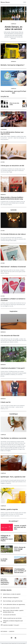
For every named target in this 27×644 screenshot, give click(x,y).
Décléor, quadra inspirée (9, 509)
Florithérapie (4, 130)
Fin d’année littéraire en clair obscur (13, 234)
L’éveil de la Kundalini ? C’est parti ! (13, 368)
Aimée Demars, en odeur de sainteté (14, 28)
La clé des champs (4, 560)
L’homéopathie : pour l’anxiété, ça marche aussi (20, 571)
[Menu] (25, 2)
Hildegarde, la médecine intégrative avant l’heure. (7, 538)
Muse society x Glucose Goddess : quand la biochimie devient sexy (12, 198)
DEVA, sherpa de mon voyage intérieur (20, 549)
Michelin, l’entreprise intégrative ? (13, 65)
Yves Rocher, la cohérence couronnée (13, 438)
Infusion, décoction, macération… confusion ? (5, 582)
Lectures (3, 162)
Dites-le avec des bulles (14, 104)
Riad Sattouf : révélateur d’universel (13, 267)
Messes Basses (5, 2)
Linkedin (12, 631)
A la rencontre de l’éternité (10, 336)
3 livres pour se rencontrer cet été (12, 166)
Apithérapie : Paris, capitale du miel (13, 477)
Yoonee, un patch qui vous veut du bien (20, 527)
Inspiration (13, 62)
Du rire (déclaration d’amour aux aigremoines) (12, 133)
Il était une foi (6, 402)
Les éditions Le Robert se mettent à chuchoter (13, 300)
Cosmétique (13, 24)
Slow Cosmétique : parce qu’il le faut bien (13, 92)
